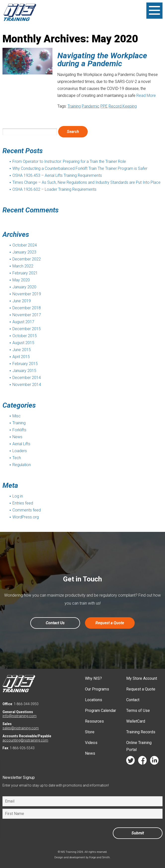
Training (74, 106)
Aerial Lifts (21, 444)
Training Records (141, 732)
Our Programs (97, 689)
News (17, 437)
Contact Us (55, 623)
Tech (17, 458)
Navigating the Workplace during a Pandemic (102, 60)
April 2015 (21, 357)
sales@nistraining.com (21, 728)
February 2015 (25, 364)
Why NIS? (93, 678)
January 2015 (24, 371)
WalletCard (136, 721)
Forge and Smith (100, 857)
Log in (18, 496)
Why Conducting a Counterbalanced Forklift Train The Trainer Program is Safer (80, 168)
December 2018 (27, 308)
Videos (91, 743)
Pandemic (91, 106)
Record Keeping (123, 106)
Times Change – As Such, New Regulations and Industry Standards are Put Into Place (86, 182)
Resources (94, 721)
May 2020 (21, 280)
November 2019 (27, 294)
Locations (94, 700)
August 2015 (23, 343)
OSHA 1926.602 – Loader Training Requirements (54, 189)
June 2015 (22, 350)
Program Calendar (101, 711)
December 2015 (27, 329)
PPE (104, 106)
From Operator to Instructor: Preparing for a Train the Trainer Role (69, 161)
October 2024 (25, 245)
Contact (133, 700)
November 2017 (27, 315)
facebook (142, 762)
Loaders (20, 451)
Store (90, 732)
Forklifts (19, 430)
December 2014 (27, 378)
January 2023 (24, 252)
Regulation (22, 465)
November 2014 (27, 385)
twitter (130, 762)
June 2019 (22, 301)
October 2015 (25, 336)
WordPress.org (26, 517)
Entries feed (23, 503)
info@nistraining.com (20, 716)
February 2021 (25, 273)
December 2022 (27, 259)
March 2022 (23, 266)
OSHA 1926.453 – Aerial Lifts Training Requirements (57, 175)
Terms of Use (138, 711)
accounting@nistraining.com (25, 740)
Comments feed (27, 510)
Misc (17, 416)
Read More (146, 95)
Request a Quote (110, 623)
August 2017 (23, 322)
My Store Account (142, 678)
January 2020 (24, 287)
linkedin (154, 762)
